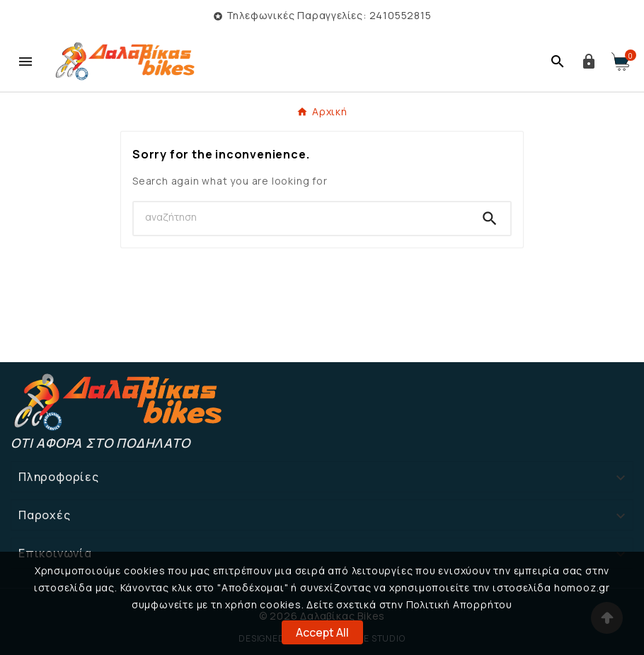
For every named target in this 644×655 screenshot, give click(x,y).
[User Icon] (589, 62)
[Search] (301, 217)
